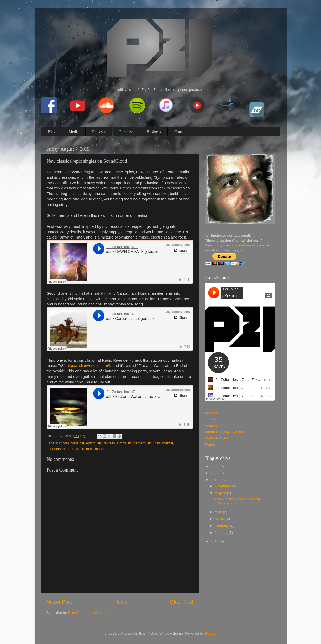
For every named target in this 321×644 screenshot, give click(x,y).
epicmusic (94, 443)
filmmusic (124, 443)
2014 (215, 541)
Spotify (211, 419)
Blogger (211, 633)
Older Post (181, 602)
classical (77, 443)
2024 (215, 466)
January (222, 533)
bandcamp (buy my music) (226, 432)
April (219, 512)
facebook (212, 413)
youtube (212, 426)
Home (121, 602)
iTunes (211, 444)
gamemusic (143, 443)
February (223, 526)
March (220, 519)
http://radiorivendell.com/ (88, 366)
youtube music (217, 438)
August (221, 493)
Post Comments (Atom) (86, 613)
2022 (215, 473)
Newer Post (59, 602)
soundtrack (75, 449)
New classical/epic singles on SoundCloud (237, 501)
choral (64, 443)
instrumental (164, 443)
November (224, 486)
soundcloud (56, 449)
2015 (215, 480)
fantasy (109, 443)
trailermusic (95, 449)
